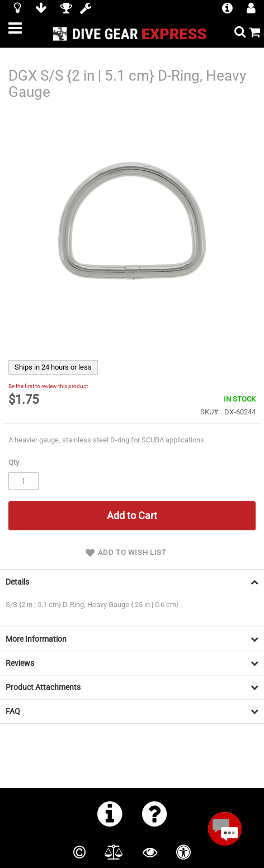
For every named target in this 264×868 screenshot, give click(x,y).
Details (17, 582)
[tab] (132, 582)
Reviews (20, 663)
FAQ (13, 711)
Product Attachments (43, 687)
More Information (36, 639)
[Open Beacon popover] (225, 829)
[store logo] (132, 34)
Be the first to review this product (48, 386)
